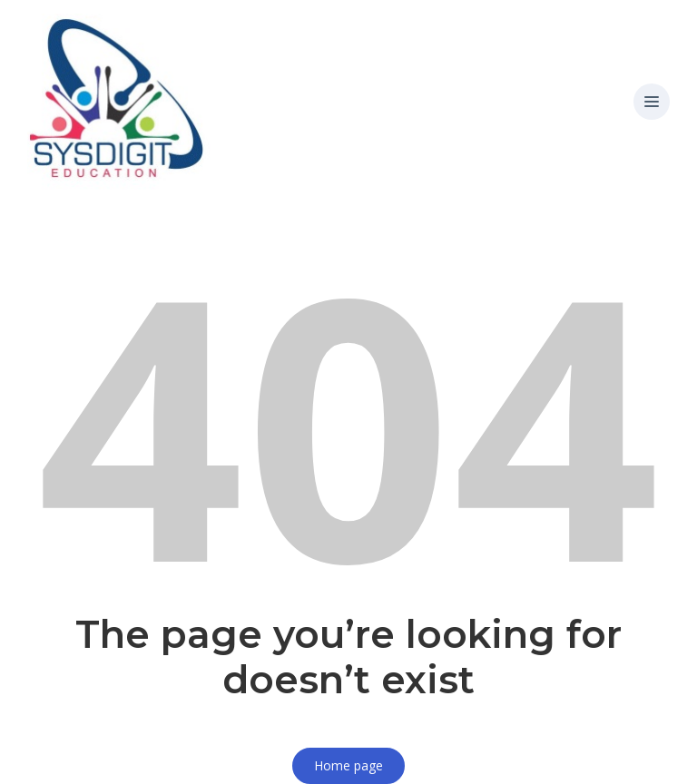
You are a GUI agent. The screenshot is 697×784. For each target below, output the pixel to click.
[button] (652, 103)
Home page (348, 765)
